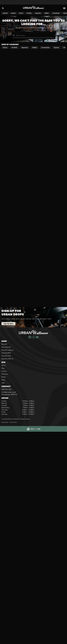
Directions (5, 374)
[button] (3, 8)
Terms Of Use (13, 422)
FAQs (3, 380)
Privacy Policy (5, 422)
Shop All (4, 344)
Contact (4, 371)
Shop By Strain (6, 356)
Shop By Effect (6, 353)
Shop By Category (8, 350)
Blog (3, 368)
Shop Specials (6, 347)
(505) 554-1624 (6, 389)
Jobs (3, 383)
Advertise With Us (7, 359)
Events (4, 377)
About (4, 365)
